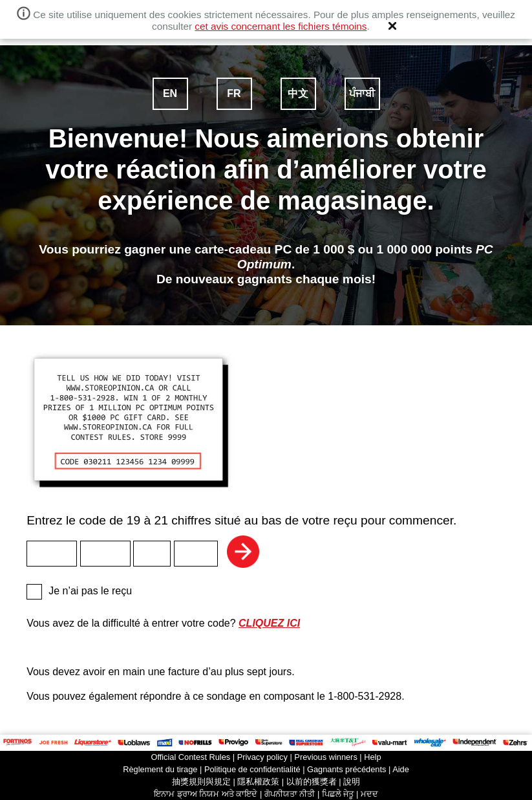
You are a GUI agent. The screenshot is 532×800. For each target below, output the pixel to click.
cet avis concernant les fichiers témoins (281, 26)
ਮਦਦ (369, 794)
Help (372, 757)
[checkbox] (34, 592)
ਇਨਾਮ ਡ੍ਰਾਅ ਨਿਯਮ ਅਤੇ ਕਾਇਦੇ (206, 794)
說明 (352, 782)
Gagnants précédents (346, 769)
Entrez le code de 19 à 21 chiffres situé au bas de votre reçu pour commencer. (266, 439)
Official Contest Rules (190, 757)
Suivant (243, 552)
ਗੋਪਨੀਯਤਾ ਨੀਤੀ (290, 794)
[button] (392, 26)
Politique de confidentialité (252, 769)
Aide (401, 769)
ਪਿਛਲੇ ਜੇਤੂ (338, 794)
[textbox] (52, 554)
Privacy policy (262, 757)
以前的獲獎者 (312, 782)
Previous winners (325, 757)
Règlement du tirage (160, 769)
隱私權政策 (258, 782)
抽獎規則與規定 (201, 782)
